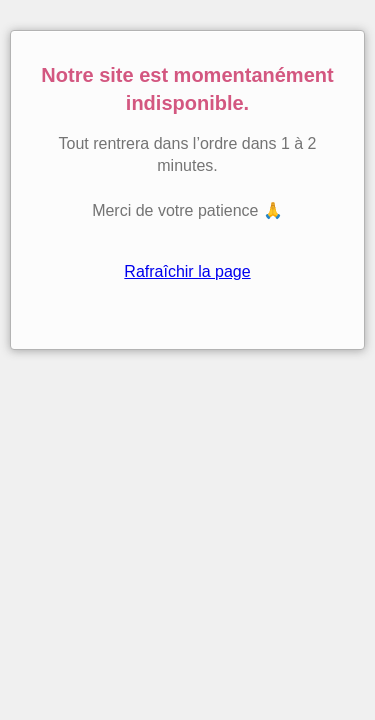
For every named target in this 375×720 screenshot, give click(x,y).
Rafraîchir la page (187, 271)
